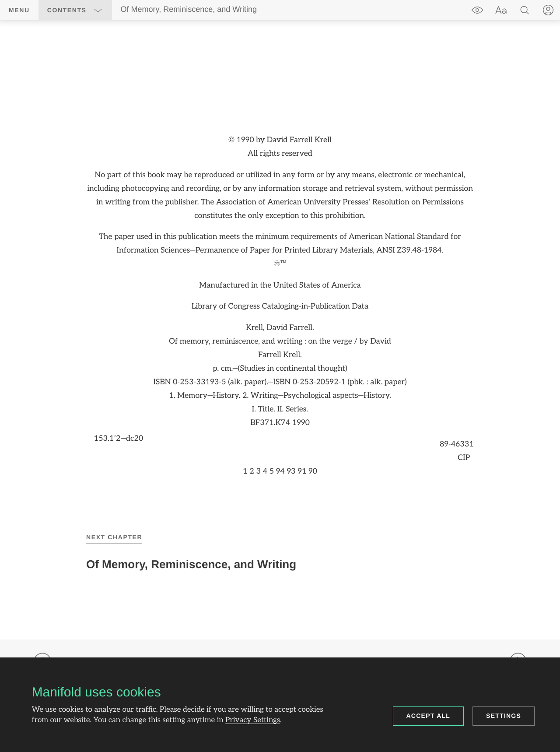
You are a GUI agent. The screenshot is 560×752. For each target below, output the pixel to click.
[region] (280, 306)
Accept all (429, 716)
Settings (504, 716)
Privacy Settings (253, 720)
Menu (19, 10)
